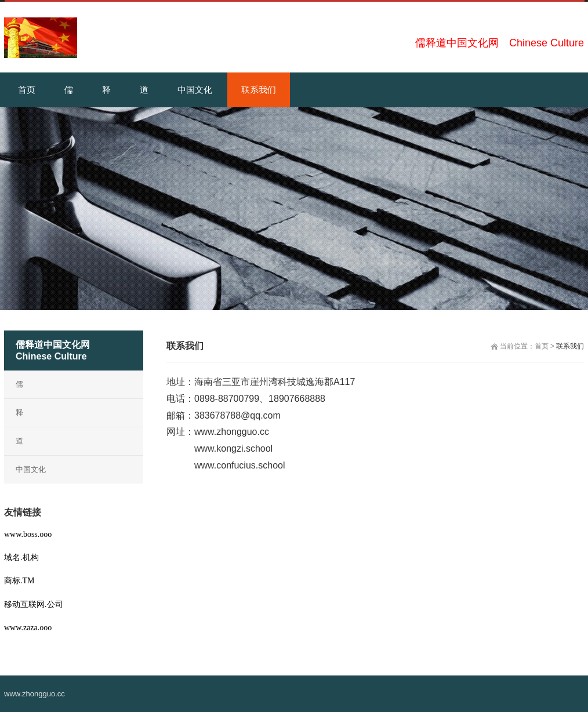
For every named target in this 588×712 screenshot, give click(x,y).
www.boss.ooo (28, 534)
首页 (542, 346)
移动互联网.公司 (34, 604)
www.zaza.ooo (28, 628)
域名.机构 (21, 557)
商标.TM (19, 581)
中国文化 (31, 469)
